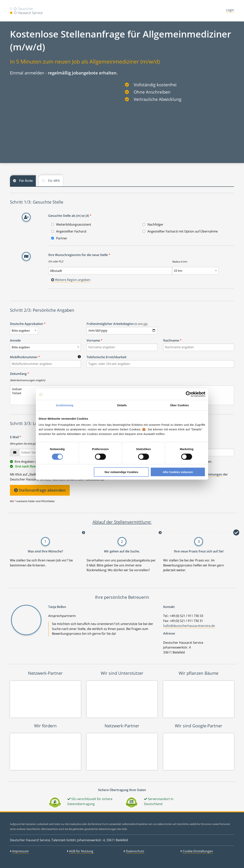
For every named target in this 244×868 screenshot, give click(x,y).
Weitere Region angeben (71, 280)
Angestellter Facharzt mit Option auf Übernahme (180, 231)
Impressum (20, 851)
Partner (59, 238)
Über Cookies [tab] (179, 405)
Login (230, 10)
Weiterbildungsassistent (71, 224)
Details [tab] (122, 405)
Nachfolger (153, 224)
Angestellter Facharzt (69, 231)
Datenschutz (135, 851)
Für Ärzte (26, 181)
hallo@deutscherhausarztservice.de (189, 626)
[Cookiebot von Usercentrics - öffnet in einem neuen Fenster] (189, 394)
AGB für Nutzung (81, 851)
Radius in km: (180, 262)
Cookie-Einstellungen (198, 851)
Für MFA (54, 181)
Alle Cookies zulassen (178, 472)
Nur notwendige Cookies (121, 472)
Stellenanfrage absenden (40, 490)
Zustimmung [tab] (65, 405)
